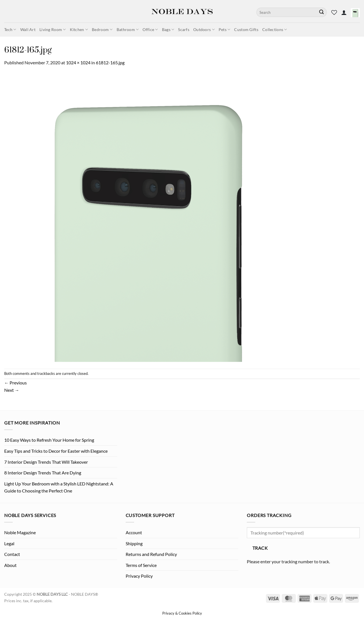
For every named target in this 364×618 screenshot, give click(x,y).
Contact (12, 554)
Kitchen (79, 29)
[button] (344, 12)
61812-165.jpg (110, 62)
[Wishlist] (334, 12)
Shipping (134, 543)
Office (150, 29)
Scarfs (184, 29)
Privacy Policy (139, 576)
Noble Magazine (20, 532)
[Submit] (321, 12)
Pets (225, 29)
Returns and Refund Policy (151, 554)
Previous (15, 383)
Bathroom (128, 29)
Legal (9, 543)
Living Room (53, 29)
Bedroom (102, 29)
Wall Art (28, 29)
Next (12, 390)
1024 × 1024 (78, 62)
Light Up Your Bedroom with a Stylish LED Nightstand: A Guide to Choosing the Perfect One (59, 487)
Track (260, 548)
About (10, 565)
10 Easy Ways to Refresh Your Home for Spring (49, 440)
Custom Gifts (246, 29)
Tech (10, 29)
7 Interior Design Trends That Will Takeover (46, 462)
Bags (168, 29)
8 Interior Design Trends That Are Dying (43, 473)
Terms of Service (141, 565)
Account (134, 532)
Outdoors (204, 29)
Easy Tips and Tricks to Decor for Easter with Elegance (56, 451)
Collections (275, 29)
